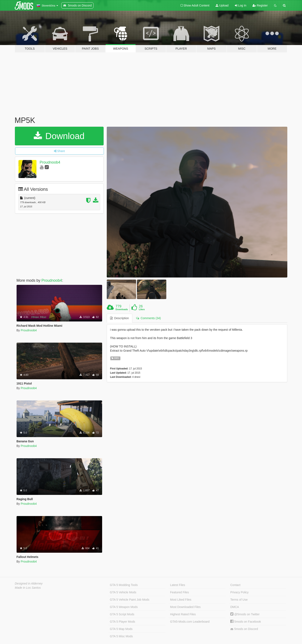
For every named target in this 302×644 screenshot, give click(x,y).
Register (260, 5)
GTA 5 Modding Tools (124, 585)
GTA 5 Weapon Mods (124, 607)
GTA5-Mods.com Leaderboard (190, 622)
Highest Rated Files (183, 614)
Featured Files (179, 592)
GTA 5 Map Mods (121, 629)
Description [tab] (120, 318)
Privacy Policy (239, 592)
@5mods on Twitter (245, 614)
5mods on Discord (244, 629)
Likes (142, 309)
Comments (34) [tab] (148, 318)
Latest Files (178, 585)
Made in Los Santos (28, 588)
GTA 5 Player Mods (122, 622)
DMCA (235, 607)
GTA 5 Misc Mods (121, 636)
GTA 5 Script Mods (122, 614)
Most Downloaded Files (185, 607)
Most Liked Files (181, 600)
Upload (222, 5)
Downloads (122, 309)
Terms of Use (239, 600)
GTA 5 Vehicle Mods (123, 592)
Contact (235, 585)
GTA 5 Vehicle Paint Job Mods (130, 600)
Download (59, 136)
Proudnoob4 (50, 162)
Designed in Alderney (29, 583)
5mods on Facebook (246, 622)
